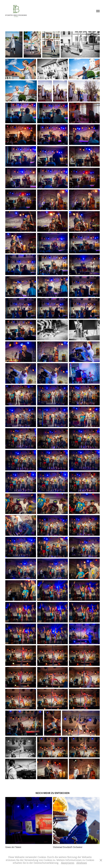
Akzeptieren (68, 863)
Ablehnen (82, 863)
